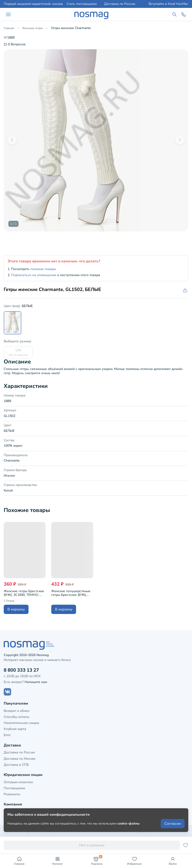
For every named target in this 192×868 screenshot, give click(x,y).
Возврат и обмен (17, 711)
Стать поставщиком (82, 4)
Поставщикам (14, 788)
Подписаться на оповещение (34, 275)
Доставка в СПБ (16, 765)
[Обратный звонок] (184, 14)
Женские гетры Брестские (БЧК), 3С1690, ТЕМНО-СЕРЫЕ (24, 593)
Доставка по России (120, 4)
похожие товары (43, 269)
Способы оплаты (16, 717)
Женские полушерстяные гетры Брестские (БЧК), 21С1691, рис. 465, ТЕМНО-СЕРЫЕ (72, 593)
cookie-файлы (128, 823)
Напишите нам (36, 682)
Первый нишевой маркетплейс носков (33, 4)
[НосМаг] (91, 14)
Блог (7, 735)
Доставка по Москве (20, 759)
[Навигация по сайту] (8, 14)
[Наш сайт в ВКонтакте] (7, 692)
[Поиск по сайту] (174, 14)
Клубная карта (15, 729)
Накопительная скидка (21, 723)
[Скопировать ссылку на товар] (185, 291)
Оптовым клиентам (18, 782)
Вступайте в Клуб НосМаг (168, 4)
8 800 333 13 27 (21, 670)
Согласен (173, 824)
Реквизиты (12, 794)
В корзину (16, 609)
